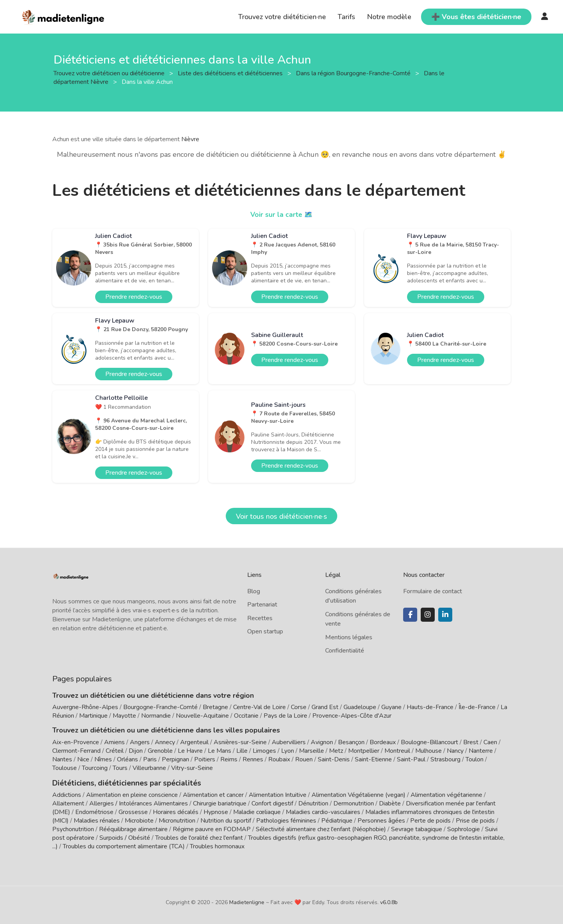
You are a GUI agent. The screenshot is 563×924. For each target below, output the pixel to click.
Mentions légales (349, 637)
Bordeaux (383, 742)
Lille (242, 751)
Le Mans (220, 751)
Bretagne (215, 707)
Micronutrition (177, 820)
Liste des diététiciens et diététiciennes (231, 73)
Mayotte (124, 716)
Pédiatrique (337, 820)
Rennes (253, 759)
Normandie (156, 716)
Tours (120, 768)
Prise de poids (475, 820)
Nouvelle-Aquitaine (202, 716)
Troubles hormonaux (217, 846)
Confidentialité (345, 651)
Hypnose (216, 811)
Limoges (264, 751)
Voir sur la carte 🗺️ (282, 215)
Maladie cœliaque (257, 811)
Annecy (165, 742)
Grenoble (160, 751)
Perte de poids (430, 820)
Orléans (127, 759)
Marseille (312, 751)
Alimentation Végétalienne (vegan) (359, 794)
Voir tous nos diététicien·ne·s (281, 516)
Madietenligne (247, 902)
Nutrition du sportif (226, 820)
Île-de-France (477, 707)
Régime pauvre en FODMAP (212, 828)
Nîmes (103, 759)
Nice (83, 759)
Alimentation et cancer (213, 794)
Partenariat (262, 605)
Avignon (322, 742)
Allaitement (68, 803)
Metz (336, 751)
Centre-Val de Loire (259, 707)
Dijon (136, 751)
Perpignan (175, 759)
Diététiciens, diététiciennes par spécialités (122, 782)
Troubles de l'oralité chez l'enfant (199, 837)
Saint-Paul (411, 759)
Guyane (391, 707)
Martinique (93, 716)
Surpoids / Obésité (125, 837)
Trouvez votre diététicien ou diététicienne (110, 73)
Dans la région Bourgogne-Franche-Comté (354, 73)
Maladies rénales (97, 820)
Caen (490, 742)
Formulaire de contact (433, 591)
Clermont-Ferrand (76, 751)
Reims (229, 759)
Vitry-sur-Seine (192, 768)
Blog (254, 591)
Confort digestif (272, 803)
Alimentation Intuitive (278, 794)
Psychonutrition (73, 828)
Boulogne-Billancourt (429, 742)
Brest (471, 742)
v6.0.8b (389, 902)
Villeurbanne (149, 768)
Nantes (62, 759)
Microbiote (140, 820)
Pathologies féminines (286, 820)
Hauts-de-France (430, 707)
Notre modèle (389, 17)
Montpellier (364, 751)
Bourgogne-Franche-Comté (160, 707)
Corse (299, 707)
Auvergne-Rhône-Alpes (85, 707)
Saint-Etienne (373, 759)
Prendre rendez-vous (134, 297)
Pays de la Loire (285, 716)
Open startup (265, 631)
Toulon (474, 759)
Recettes (260, 618)
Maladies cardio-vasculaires (323, 811)
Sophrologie (464, 828)
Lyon (288, 751)
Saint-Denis (334, 759)
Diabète (390, 803)
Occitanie (246, 716)
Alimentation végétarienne (446, 794)
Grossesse (133, 811)
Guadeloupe (360, 707)
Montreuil (397, 751)
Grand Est (325, 707)
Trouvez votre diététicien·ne (282, 17)
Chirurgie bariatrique (220, 803)
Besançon (351, 742)
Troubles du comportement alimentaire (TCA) (124, 846)
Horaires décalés (176, 811)
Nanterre (481, 751)
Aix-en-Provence (76, 742)
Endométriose (94, 811)
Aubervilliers (289, 742)
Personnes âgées (381, 820)
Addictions (67, 794)
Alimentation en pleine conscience (132, 794)
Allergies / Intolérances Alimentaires (139, 803)
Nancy (455, 751)
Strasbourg (445, 759)
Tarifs (346, 17)
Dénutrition (313, 803)
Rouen (304, 759)
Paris (150, 759)
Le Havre (190, 751)
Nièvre (190, 139)
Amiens (114, 742)
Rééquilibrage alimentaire (133, 828)
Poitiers (205, 759)
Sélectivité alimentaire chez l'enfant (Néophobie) (321, 828)
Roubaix (279, 759)
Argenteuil (194, 742)
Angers (140, 742)
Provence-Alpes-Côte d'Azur (352, 716)
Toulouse (65, 768)
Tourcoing (95, 768)
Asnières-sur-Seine (240, 742)
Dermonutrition (354, 803)
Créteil (115, 751)
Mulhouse (428, 751)
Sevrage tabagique (417, 828)
